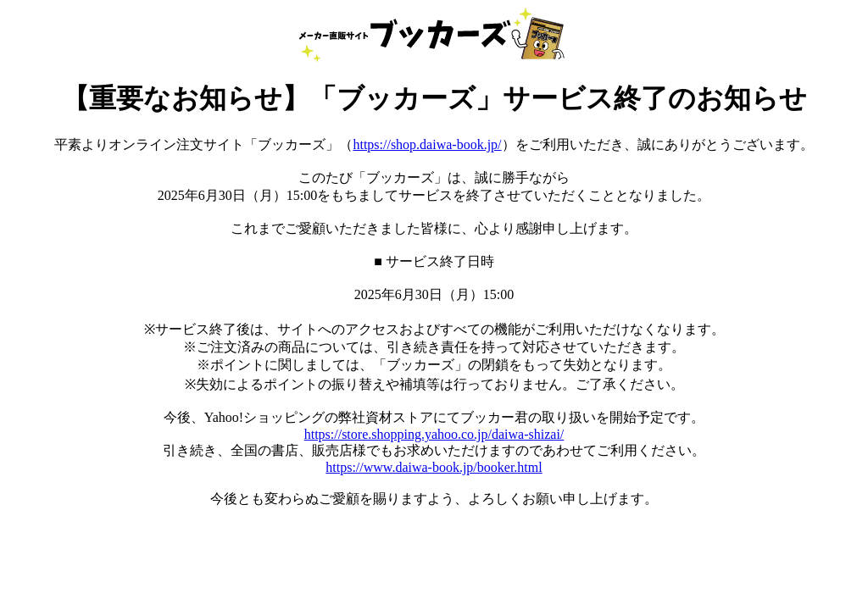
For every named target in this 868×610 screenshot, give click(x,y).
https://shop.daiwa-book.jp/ (427, 144)
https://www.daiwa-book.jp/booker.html (434, 467)
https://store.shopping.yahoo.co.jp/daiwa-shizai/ (434, 434)
